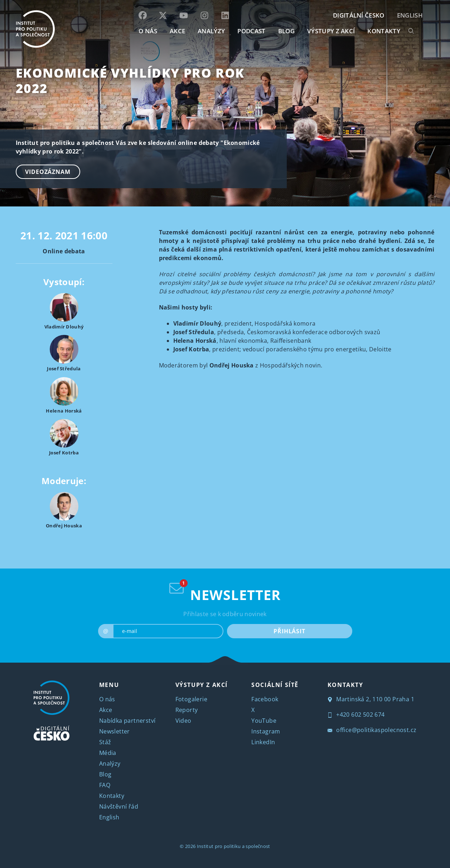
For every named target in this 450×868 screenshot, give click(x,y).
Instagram (266, 731)
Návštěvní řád (119, 806)
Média (108, 753)
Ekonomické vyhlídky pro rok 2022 (130, 81)
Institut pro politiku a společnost (234, 846)
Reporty (187, 710)
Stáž (105, 742)
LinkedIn (263, 742)
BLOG (286, 31)
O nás (107, 699)
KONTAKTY (384, 31)
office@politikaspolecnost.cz (372, 730)
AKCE (177, 31)
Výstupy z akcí (331, 31)
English (410, 15)
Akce (106, 710)
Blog (105, 774)
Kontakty (112, 796)
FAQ (105, 785)
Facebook (265, 699)
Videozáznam (48, 172)
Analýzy (211, 31)
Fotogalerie (191, 699)
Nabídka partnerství (127, 721)
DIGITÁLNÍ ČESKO (359, 15)
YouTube (264, 721)
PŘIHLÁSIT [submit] (289, 631)
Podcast (251, 31)
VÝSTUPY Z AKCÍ (202, 685)
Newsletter (115, 731)
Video (183, 721)
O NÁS (148, 31)
